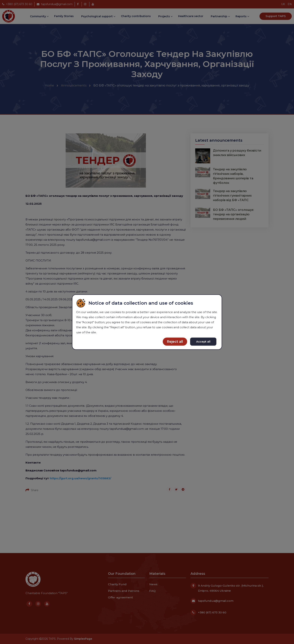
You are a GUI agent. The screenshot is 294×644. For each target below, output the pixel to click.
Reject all (175, 341)
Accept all (203, 341)
